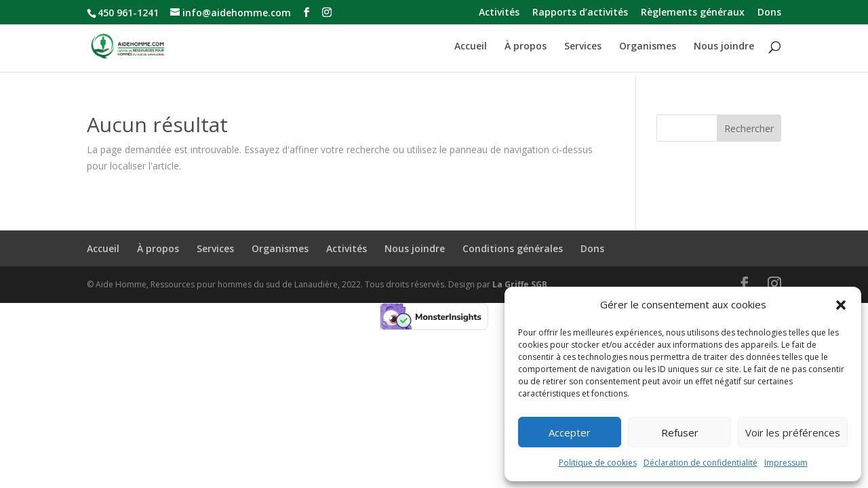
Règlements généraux (693, 13)
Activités (499, 13)
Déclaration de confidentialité (701, 463)
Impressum (786, 463)
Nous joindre (724, 47)
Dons (769, 13)
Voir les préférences (793, 432)
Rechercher (749, 128)
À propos (526, 47)
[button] (841, 305)
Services (583, 47)
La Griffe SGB (520, 284)
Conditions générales (513, 248)
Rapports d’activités (580, 13)
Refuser (680, 432)
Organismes (648, 47)
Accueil (471, 47)
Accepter (570, 432)
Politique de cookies (598, 463)
